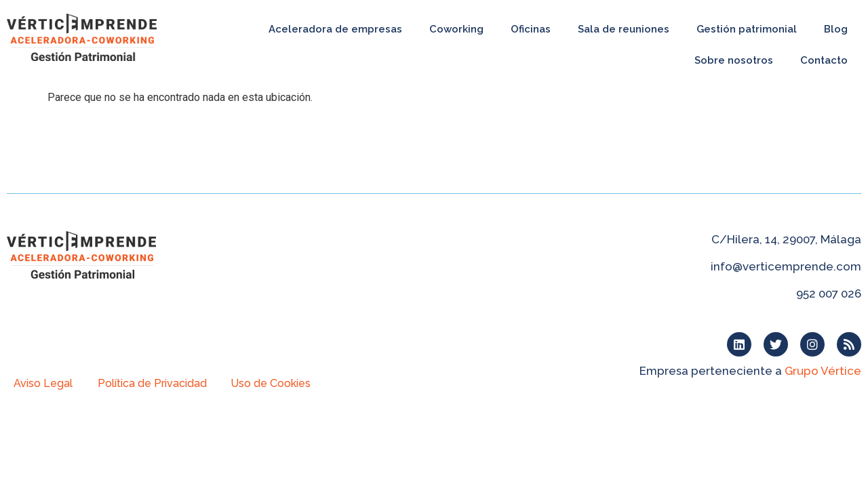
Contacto (824, 60)
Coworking (456, 29)
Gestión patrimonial (747, 29)
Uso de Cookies (271, 383)
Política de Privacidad (152, 383)
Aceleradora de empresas (335, 29)
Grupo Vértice (823, 371)
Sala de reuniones (624, 29)
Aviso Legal (43, 383)
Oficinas (531, 29)
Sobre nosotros (734, 60)
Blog (836, 29)
